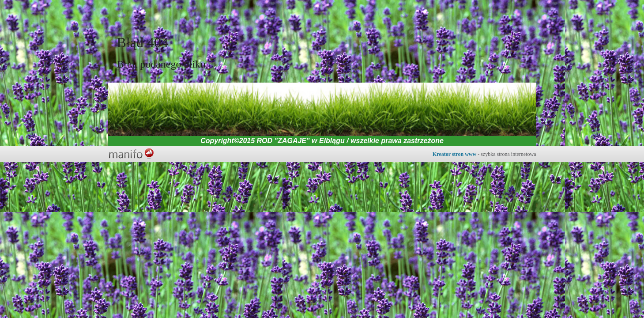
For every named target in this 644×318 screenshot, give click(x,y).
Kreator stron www (454, 154)
